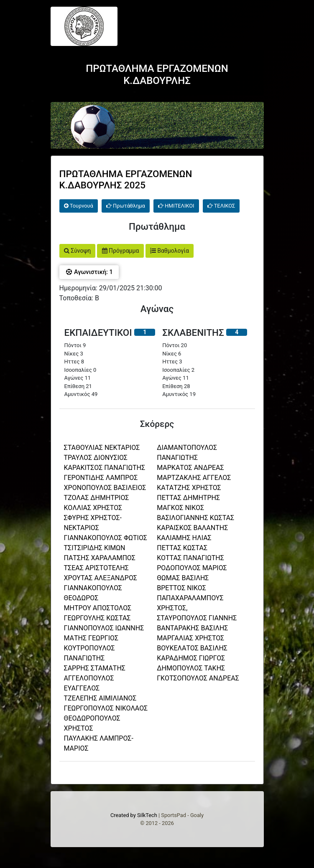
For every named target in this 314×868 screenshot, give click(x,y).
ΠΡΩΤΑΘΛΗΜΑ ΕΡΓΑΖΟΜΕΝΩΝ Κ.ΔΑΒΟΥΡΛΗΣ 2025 (126, 179)
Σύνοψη (78, 251)
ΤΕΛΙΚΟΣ (221, 206)
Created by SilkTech (134, 815)
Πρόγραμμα (121, 251)
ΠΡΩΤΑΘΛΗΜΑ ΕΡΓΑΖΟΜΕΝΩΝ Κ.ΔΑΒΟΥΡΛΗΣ (157, 75)
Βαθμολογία (170, 251)
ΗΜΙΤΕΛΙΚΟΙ (176, 206)
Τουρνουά (79, 206)
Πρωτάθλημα (126, 206)
